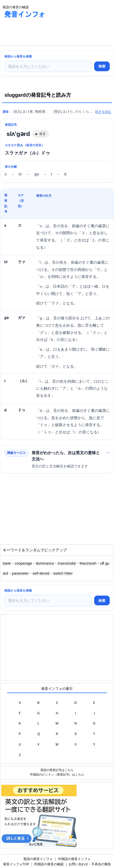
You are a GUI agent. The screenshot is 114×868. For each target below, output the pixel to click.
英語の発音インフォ (38, 859)
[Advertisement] (40, 33)
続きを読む (103, 112)
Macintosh (88, 563)
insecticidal (67, 563)
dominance (45, 563)
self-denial (41, 573)
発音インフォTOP (16, 864)
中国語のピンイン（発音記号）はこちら (57, 774)
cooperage (23, 563)
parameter (20, 573)
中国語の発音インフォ (74, 859)
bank (7, 563)
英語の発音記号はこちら (57, 770)
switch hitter (63, 573)
